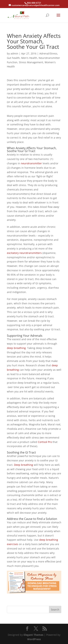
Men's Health (29, 58)
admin (14, 53)
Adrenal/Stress (48, 53)
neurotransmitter (31, 163)
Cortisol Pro (45, 442)
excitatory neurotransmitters (24, 253)
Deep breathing (23, 465)
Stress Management (31, 62)
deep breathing (16, 348)
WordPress (34, 639)
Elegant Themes (33, 635)
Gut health (13, 58)
